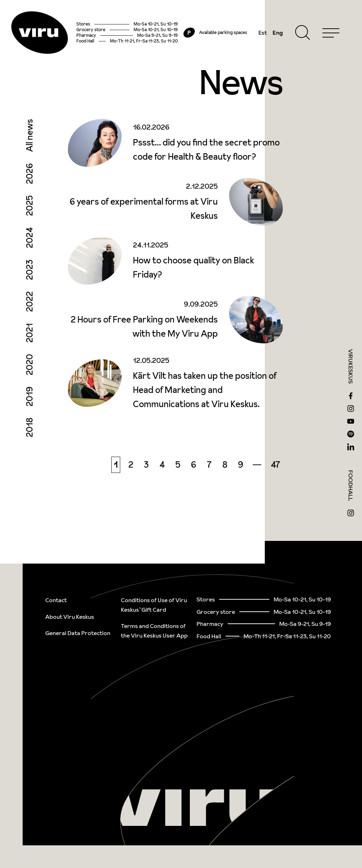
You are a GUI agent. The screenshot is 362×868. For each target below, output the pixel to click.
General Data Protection (78, 633)
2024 (30, 238)
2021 (30, 333)
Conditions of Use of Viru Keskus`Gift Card (154, 605)
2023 (30, 270)
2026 (30, 174)
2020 (30, 365)
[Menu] (331, 33)
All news (30, 135)
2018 (30, 427)
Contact (56, 600)
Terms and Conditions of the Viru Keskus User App (154, 631)
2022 (30, 302)
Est (263, 33)
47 (276, 465)
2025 (30, 206)
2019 (30, 396)
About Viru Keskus (70, 617)
